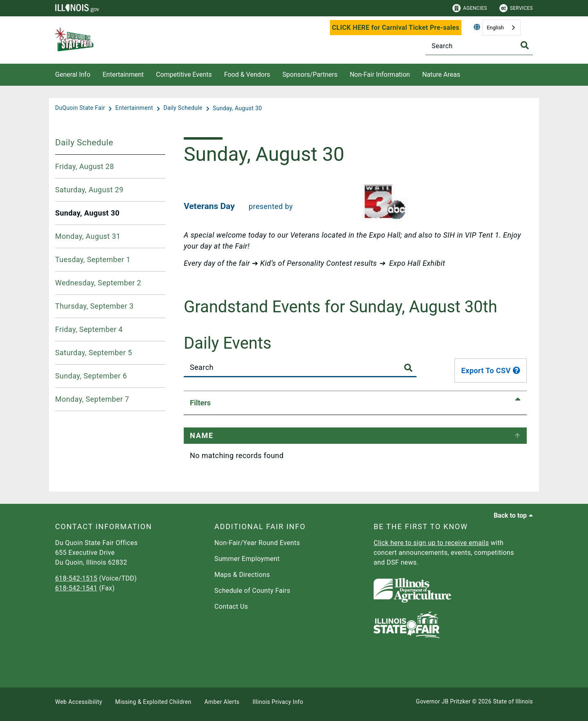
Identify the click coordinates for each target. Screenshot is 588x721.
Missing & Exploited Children (153, 702)
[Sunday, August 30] (237, 108)
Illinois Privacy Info (278, 702)
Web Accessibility (79, 702)
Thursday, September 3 (94, 306)
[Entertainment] (135, 108)
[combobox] (501, 28)
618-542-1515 (76, 578)
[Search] (479, 46)
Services (516, 8)
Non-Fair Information (380, 75)
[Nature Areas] (466, 73)
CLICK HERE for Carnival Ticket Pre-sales (396, 28)
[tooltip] (517, 370)
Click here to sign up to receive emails (431, 543)
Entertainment (123, 75)
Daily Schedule (84, 142)
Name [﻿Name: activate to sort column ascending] (202, 435)
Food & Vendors (247, 75)
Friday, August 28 (85, 166)
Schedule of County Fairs (252, 591)
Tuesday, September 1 (93, 259)
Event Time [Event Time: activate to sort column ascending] (300, 435)
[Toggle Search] (525, 45)
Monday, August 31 (88, 236)
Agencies (470, 8)
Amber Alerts (222, 702)
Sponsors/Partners (310, 75)
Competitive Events (184, 75)
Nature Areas (441, 75)
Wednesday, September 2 (98, 283)
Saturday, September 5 (94, 353)
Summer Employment (247, 559)
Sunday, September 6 (91, 376)
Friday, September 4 (89, 329)
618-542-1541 (76, 588)
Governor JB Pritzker (443, 701)
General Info (73, 75)
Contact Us (231, 606)
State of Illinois (513, 701)
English (495, 28)
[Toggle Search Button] (408, 368)
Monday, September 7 (92, 399)
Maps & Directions (242, 575)
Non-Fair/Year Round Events (257, 543)
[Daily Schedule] (184, 108)
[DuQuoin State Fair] (81, 108)
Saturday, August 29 (89, 190)
